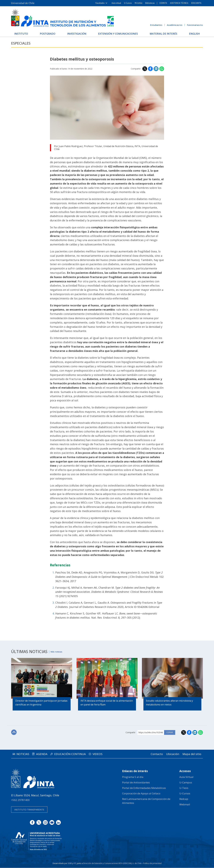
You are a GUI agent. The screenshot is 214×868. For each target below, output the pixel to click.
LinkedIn (156, 69)
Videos (108, 754)
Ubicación (170, 754)
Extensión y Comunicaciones (117, 33)
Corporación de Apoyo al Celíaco (141, 794)
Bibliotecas (150, 3)
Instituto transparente (29, 810)
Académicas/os (175, 25)
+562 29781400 (20, 800)
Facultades (100, 3)
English (193, 33)
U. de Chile (137, 864)
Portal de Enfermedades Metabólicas (144, 788)
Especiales (22, 43)
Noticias (24, 754)
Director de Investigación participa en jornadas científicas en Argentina (36, 703)
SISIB (70, 864)
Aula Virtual (186, 777)
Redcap (184, 799)
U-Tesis (184, 788)
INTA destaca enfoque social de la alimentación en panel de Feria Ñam (101, 703)
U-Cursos (128, 3)
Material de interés (163, 33)
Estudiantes (156, 25)
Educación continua (77, 754)
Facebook (150, 69)
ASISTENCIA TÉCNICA (179, 3)
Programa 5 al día (133, 777)
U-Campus (186, 783)
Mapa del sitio (191, 754)
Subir (14, 733)
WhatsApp (162, 69)
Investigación (76, 33)
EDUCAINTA (196, 3)
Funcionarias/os (195, 25)
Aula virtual (116, 3)
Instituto (23, 33)
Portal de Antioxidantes (136, 783)
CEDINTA (163, 3)
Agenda (46, 754)
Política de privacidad (152, 864)
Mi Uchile (139, 3)
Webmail (185, 805)
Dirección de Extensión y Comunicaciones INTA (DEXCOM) (107, 864)
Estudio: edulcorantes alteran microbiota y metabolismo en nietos (170, 703)
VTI (75, 864)
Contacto (152, 754)
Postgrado (48, 33)
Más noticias (58, 652)
